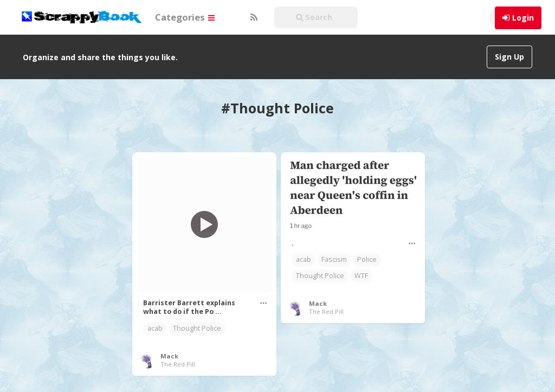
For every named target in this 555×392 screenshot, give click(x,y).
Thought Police (197, 328)
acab (155, 328)
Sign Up (509, 57)
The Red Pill (178, 364)
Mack (169, 356)
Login (523, 18)
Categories (185, 17)
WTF (361, 276)
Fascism (334, 259)
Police (367, 259)
